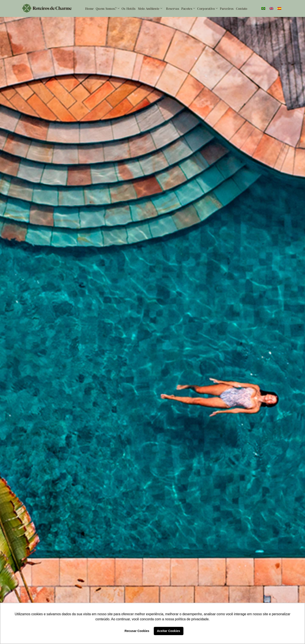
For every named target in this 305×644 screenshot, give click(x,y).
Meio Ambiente (150, 8)
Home (89, 8)
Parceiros (227, 8)
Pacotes (188, 8)
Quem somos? (108, 8)
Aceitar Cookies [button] (168, 631)
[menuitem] (263, 9)
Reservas (173, 8)
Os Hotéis (129, 8)
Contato (242, 8)
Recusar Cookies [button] (137, 631)
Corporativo (207, 8)
